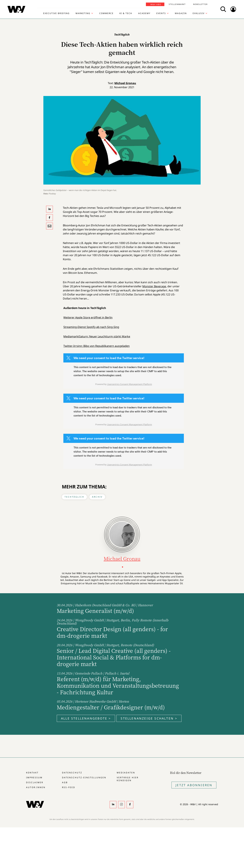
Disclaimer (35, 782)
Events (161, 13)
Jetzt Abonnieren (194, 785)
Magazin (181, 13)
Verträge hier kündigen (128, 779)
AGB (65, 782)
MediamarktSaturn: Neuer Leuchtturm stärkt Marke (97, 336)
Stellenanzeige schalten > (149, 718)
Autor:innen (36, 787)
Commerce (106, 13)
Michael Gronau (125, 83)
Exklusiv (199, 13)
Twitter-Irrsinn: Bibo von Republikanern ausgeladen (96, 346)
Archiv (97, 497)
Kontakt (32, 773)
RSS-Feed (69, 787)
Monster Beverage (154, 286)
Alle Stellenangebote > (86, 718)
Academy (144, 13)
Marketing (83, 13)
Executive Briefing (56, 13)
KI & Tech (126, 13)
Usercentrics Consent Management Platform (130, 384)
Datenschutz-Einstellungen (84, 778)
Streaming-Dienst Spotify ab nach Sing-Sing (91, 327)
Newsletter (200, 4)
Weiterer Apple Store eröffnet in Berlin (88, 317)
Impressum (34, 778)
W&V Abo (156, 4)
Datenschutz (72, 773)
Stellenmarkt (177, 4)
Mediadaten (126, 773)
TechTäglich (74, 497)
